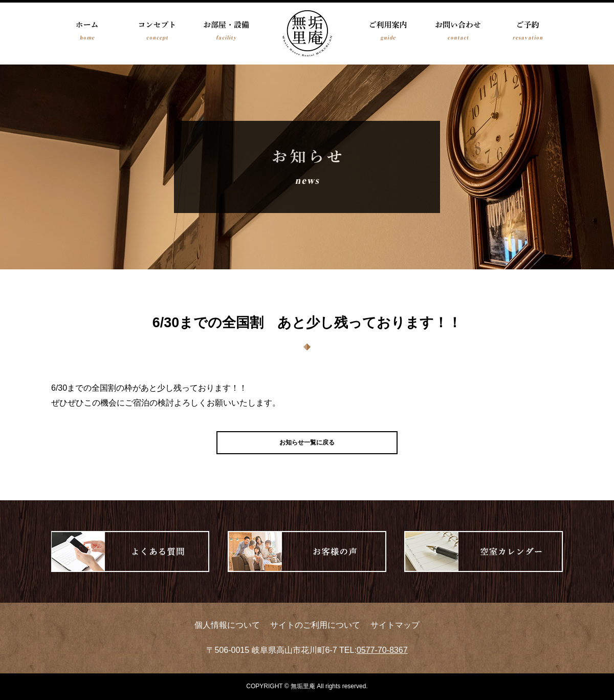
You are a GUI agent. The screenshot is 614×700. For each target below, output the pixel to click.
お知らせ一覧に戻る (307, 442)
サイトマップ (395, 625)
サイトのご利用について (315, 625)
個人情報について (227, 625)
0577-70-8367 (382, 650)
